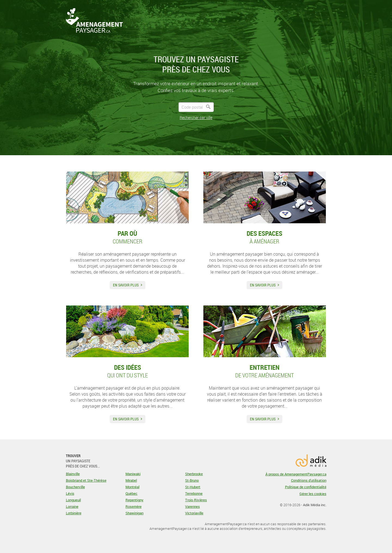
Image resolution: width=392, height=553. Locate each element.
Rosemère (134, 506)
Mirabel (131, 480)
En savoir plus (126, 285)
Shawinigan (134, 513)
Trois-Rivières (196, 500)
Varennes (192, 506)
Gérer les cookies (313, 494)
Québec (131, 493)
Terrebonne (194, 493)
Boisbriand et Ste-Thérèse (86, 480)
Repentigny (134, 500)
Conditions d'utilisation (309, 480)
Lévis (70, 493)
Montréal (132, 487)
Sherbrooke (194, 474)
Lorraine (72, 506)
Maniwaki (133, 474)
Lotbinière (74, 513)
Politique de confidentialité (306, 487)
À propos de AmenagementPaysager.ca (296, 474)
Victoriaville (194, 513)
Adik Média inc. (315, 505)
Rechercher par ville (196, 117)
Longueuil (73, 500)
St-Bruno (192, 480)
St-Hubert (193, 487)
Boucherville (75, 487)
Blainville (73, 474)
